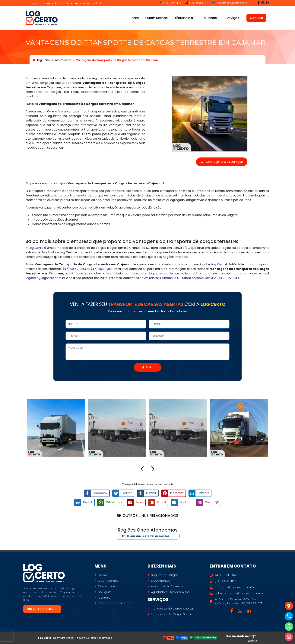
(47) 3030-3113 (102, 269)
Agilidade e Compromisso (170, 592)
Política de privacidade (115, 603)
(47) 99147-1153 (171, 3)
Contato (256, 18)
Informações (63, 60)
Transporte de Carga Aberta (172, 609)
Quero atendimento (42, 609)
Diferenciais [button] (183, 18)
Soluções (105, 592)
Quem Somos (156, 18)
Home (134, 18)
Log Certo (41, 60)
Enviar (148, 367)
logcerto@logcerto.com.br (230, 3)
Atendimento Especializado (171, 586)
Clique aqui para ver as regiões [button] (146, 536)
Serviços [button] (232, 18)
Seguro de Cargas (165, 575)
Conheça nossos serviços (222, 162)
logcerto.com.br (161, 273)
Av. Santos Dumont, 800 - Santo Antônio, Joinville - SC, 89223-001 (192, 278)
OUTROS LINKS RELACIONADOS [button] (151, 516)
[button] (142, 469)
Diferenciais (107, 586)
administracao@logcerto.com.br (236, 593)
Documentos (161, 581)
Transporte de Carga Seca (171, 614)
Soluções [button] (209, 18)
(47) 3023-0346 (197, 3)
